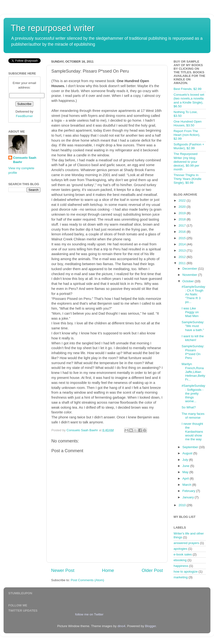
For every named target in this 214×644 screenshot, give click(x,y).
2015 (183, 238)
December (190, 269)
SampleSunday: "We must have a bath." (193, 326)
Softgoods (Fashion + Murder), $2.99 (189, 146)
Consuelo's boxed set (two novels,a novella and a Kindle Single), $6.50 (189, 100)
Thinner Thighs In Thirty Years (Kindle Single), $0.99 (187, 179)
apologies (180, 549)
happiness (181, 566)
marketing (181, 577)
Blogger (151, 626)
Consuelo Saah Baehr (25, 160)
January (189, 497)
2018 (183, 219)
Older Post (152, 570)
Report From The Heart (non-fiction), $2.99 (187, 135)
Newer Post (63, 570)
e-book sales (183, 554)
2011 (183, 263)
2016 (183, 232)
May (186, 472)
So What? (189, 407)
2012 (183, 257)
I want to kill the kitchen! (193, 338)
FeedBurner (24, 116)
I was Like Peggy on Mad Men (190, 312)
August (188, 453)
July (186, 460)
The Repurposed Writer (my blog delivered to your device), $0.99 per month (186, 162)
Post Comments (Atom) (88, 580)
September (191, 447)
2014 (183, 244)
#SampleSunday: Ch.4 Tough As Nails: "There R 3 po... (193, 294)
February (189, 491)
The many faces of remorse (193, 416)
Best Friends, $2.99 (187, 89)
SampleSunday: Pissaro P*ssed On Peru (193, 352)
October (189, 281)
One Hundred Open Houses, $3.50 (188, 123)
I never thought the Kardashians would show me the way (192, 431)
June (186, 466)
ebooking (180, 560)
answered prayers (186, 543)
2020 (183, 207)
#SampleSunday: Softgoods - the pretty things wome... (193, 393)
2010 (183, 505)
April (186, 478)
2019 (183, 213)
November (190, 275)
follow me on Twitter (89, 614)
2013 (183, 250)
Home (108, 570)
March (187, 485)
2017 (183, 225)
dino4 (121, 626)
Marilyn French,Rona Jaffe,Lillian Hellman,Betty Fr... (193, 372)
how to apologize (186, 572)
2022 (183, 201)
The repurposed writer (53, 28)
